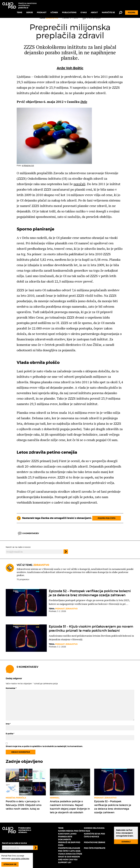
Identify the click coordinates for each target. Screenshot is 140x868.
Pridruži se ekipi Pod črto (69, 844)
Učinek (54, 12)
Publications (69, 12)
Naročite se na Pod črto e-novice (94, 835)
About (94, 12)
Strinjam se (10, 864)
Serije (30, 12)
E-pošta (10, 734)
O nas (84, 12)
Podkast (42, 12)
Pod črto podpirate (95, 848)
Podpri (132, 13)
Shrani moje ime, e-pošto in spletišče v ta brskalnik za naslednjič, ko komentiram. (44, 746)
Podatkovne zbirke (95, 842)
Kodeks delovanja (94, 828)
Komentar (11, 688)
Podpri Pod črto (107, 518)
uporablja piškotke (20, 859)
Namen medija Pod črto (71, 831)
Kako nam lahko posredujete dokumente (67, 837)
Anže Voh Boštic (70, 68)
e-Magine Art (28, 165)
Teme (19, 12)
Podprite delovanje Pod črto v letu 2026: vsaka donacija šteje (70, 851)
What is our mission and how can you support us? (69, 860)
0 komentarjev (28, 533)
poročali (79, 184)
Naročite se (108, 12)
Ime (8, 724)
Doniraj (126, 842)
